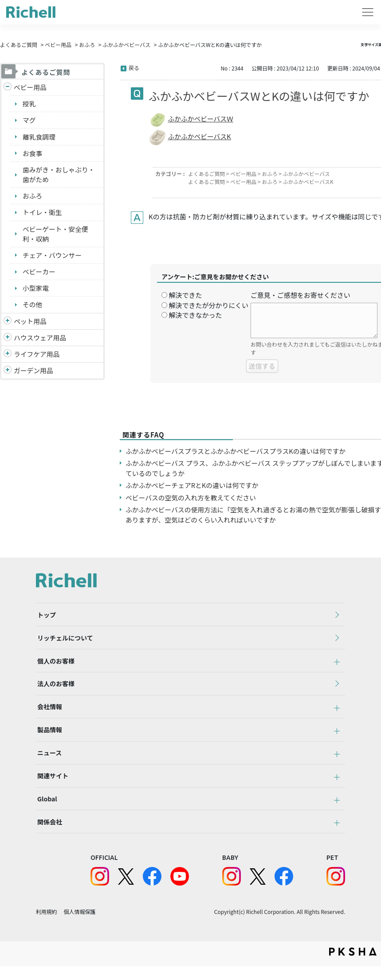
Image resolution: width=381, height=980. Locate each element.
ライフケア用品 (37, 357)
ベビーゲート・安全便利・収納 (56, 235)
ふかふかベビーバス (126, 45)
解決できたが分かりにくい (208, 305)
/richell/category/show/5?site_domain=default (8, 88)
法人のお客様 (55, 689)
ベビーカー (39, 273)
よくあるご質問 (19, 45)
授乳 (29, 104)
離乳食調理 (39, 137)
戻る (134, 68)
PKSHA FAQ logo (353, 965)
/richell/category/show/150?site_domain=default (8, 373)
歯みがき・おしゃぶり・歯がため (59, 176)
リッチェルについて (64, 640)
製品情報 (48, 738)
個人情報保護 (80, 926)
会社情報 (48, 713)
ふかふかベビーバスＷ (201, 119)
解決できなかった (195, 315)
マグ (29, 120)
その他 (33, 306)
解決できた (185, 295)
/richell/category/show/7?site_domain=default (8, 340)
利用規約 (47, 926)
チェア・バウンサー (53, 257)
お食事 (33, 154)
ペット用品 (30, 323)
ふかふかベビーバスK (200, 136)
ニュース (48, 762)
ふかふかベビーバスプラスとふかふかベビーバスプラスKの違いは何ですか (237, 451)
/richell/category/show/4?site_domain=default (8, 324)
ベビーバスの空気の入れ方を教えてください (192, 498)
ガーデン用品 (34, 373)
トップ (45, 616)
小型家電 (36, 290)
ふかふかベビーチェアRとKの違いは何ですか (193, 485)
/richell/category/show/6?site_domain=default (8, 357)
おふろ (87, 45)
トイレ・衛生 (43, 213)
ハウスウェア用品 (40, 340)
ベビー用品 (58, 45)
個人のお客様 (55, 664)
